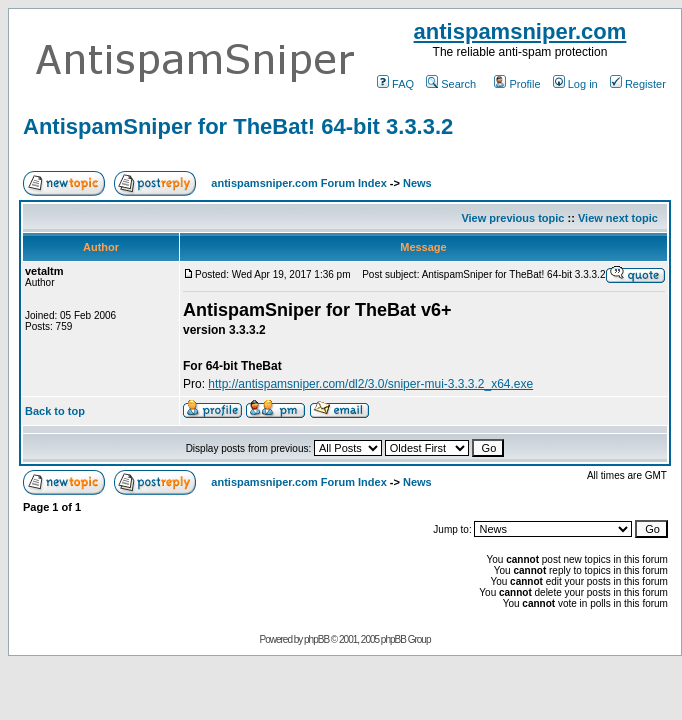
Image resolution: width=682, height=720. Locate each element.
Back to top (55, 411)
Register (638, 84)
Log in (575, 84)
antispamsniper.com (520, 31)
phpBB (316, 639)
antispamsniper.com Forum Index (298, 183)
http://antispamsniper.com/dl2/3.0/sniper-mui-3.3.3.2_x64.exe (370, 384)
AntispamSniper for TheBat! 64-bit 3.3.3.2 (238, 126)
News (417, 183)
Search (451, 84)
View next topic (618, 218)
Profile (517, 84)
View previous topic (512, 218)
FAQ (395, 84)
